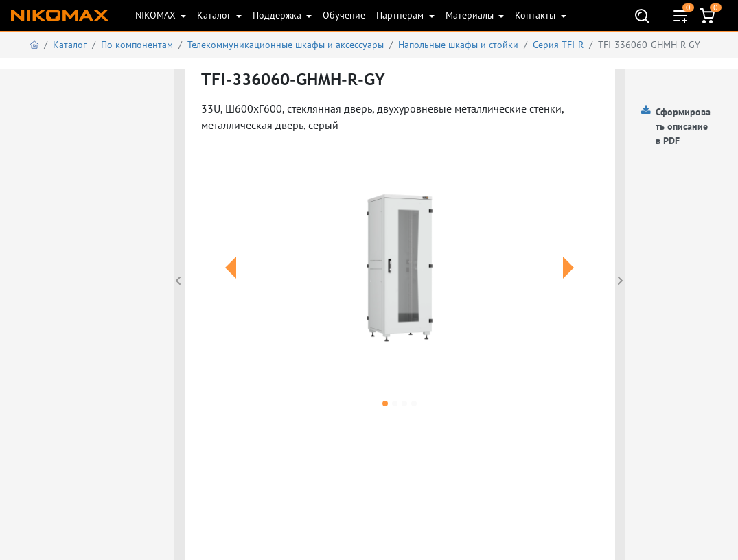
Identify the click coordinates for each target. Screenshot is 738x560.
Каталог (215, 15)
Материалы (471, 15)
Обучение (344, 15)
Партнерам (401, 15)
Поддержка (278, 15)
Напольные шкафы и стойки (458, 45)
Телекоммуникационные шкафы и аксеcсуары (286, 45)
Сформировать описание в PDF (683, 126)
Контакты (537, 15)
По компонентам (137, 45)
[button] (231, 284)
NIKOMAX (157, 15)
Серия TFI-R (558, 45)
